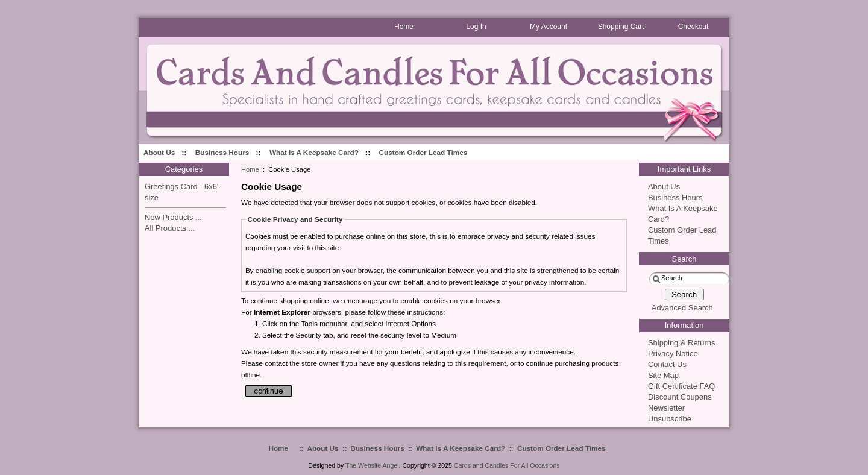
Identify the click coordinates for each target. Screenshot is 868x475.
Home (250, 169)
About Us (159, 152)
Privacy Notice (673, 354)
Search (684, 259)
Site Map (663, 375)
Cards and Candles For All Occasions (507, 465)
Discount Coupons (680, 397)
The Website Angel (372, 465)
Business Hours (222, 152)
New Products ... (173, 217)
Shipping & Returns (681, 343)
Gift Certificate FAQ (681, 386)
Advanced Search (682, 308)
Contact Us (667, 364)
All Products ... (170, 228)
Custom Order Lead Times (423, 152)
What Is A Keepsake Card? (314, 152)
